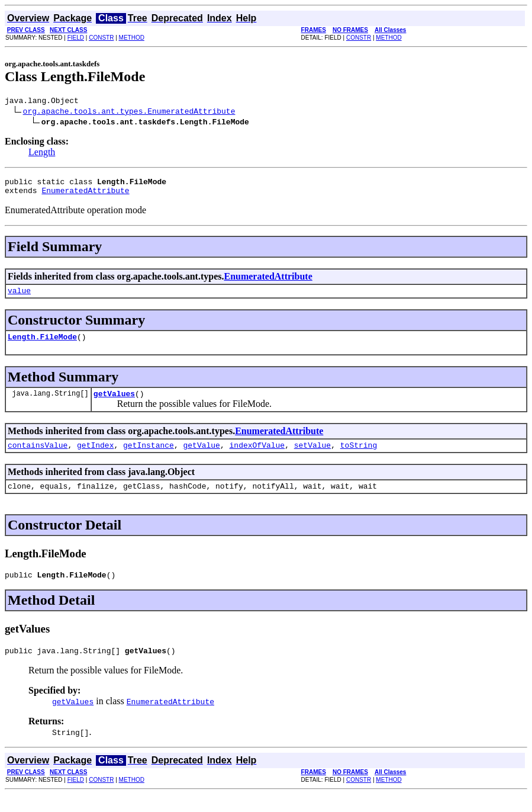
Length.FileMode (42, 345)
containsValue (38, 457)
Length (42, 154)
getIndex (95, 457)
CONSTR (101, 38)
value (19, 297)
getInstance (149, 457)
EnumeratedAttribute (85, 195)
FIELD (76, 38)
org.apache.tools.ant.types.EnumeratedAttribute (129, 113)
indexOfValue (257, 457)
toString (359, 457)
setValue (312, 457)
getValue (201, 457)
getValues (114, 404)
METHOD (132, 38)
